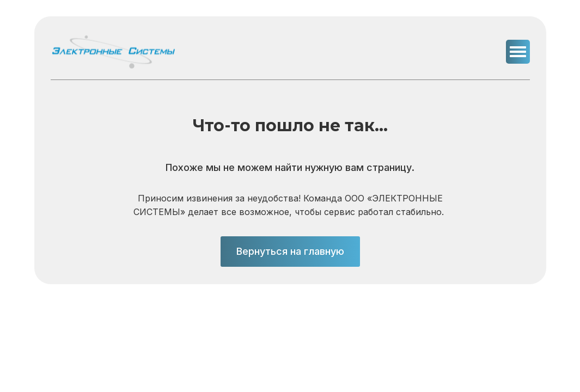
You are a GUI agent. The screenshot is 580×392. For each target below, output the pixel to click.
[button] (518, 52)
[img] (113, 52)
